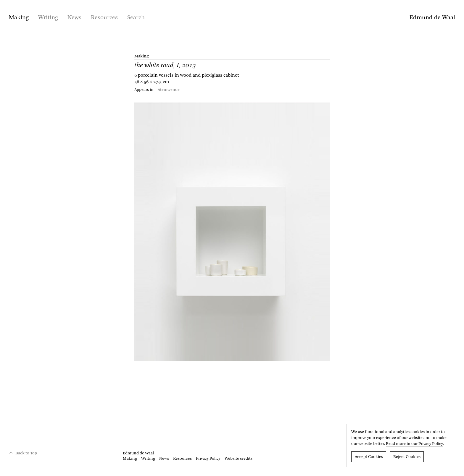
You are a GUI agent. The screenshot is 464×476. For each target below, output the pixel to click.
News (74, 18)
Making (19, 18)
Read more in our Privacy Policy (414, 444)
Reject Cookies (407, 457)
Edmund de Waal (432, 18)
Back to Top (23, 453)
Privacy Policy (208, 459)
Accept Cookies (369, 457)
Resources (104, 18)
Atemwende (169, 90)
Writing (48, 18)
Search (136, 18)
